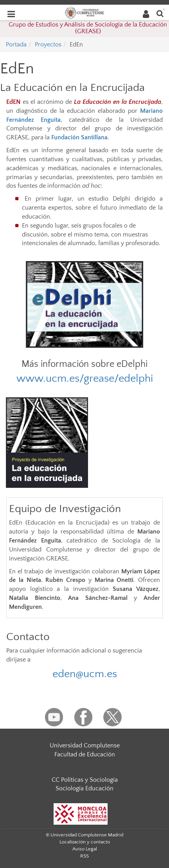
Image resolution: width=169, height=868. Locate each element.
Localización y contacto (85, 842)
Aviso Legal (85, 849)
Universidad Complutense (85, 745)
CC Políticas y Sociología (85, 780)
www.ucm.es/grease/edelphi (85, 378)
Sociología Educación (84, 788)
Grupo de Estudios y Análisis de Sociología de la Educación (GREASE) (88, 28)
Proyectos (48, 44)
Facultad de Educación (85, 754)
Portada (16, 44)
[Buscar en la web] (160, 13)
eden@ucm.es (85, 674)
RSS (84, 856)
